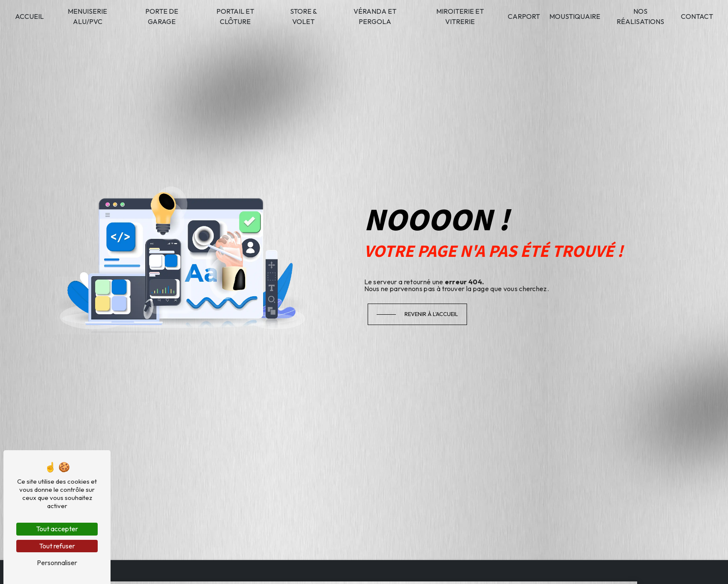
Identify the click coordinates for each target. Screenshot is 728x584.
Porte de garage (162, 16)
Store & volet (304, 16)
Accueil (29, 16)
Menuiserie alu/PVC (87, 16)
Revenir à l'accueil (431, 314)
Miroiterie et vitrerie (460, 16)
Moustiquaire (575, 16)
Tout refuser (57, 546)
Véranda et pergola (375, 16)
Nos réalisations (640, 16)
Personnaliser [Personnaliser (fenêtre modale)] (57, 563)
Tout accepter (57, 529)
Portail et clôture (235, 16)
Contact (697, 16)
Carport (524, 16)
